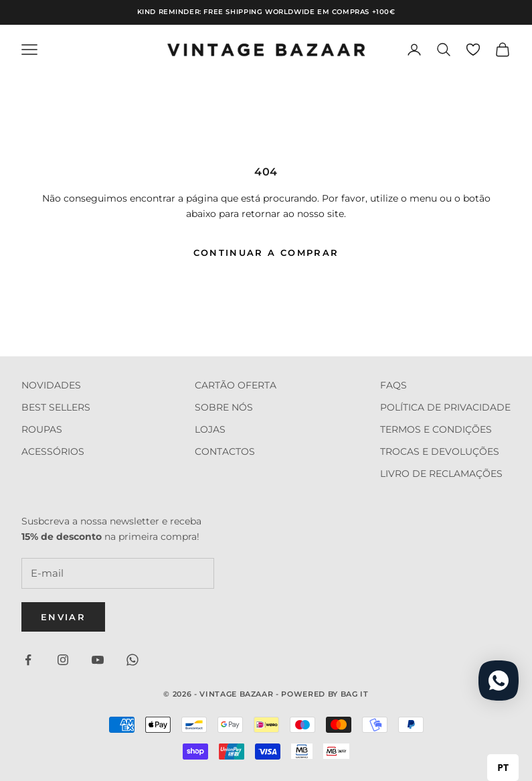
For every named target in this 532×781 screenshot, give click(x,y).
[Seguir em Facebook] (28, 660)
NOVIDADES (51, 385)
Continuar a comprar (266, 253)
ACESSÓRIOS (53, 451)
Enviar (63, 617)
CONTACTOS (225, 451)
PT (503, 767)
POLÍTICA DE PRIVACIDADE (445, 407)
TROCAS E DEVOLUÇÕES (440, 451)
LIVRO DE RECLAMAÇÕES (441, 474)
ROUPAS (42, 429)
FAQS (393, 385)
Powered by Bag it (325, 694)
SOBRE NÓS (224, 407)
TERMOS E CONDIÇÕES (436, 429)
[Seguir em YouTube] (98, 660)
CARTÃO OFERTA (236, 385)
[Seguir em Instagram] (63, 660)
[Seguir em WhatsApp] (132, 660)
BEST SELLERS (56, 407)
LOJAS (210, 429)
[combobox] (503, 768)
